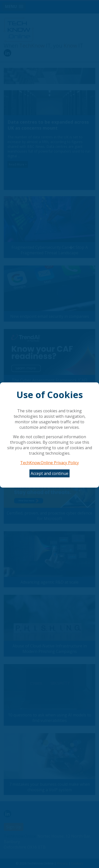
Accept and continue (49, 473)
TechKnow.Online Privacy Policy (49, 463)
